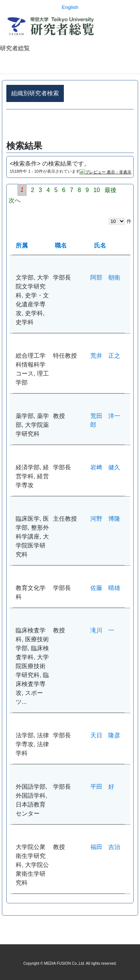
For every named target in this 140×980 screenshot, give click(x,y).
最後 (111, 190)
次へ (15, 200)
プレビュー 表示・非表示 (108, 172)
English (70, 7)
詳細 (70, 125)
